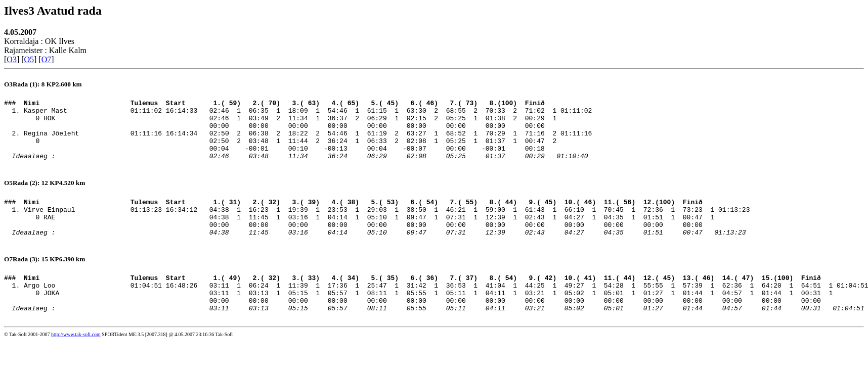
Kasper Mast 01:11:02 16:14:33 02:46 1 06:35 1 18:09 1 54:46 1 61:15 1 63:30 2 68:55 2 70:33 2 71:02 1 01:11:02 (308, 113)
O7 (47, 59)
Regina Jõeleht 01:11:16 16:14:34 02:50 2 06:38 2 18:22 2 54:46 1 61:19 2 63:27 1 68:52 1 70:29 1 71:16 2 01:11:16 (308, 141)
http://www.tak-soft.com (76, 366)
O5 (29, 59)
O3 (12, 59)
